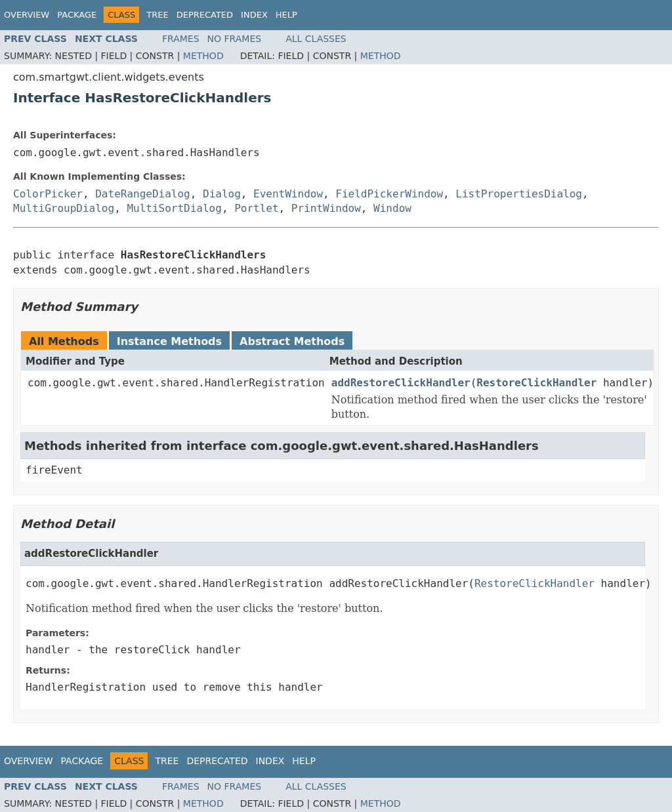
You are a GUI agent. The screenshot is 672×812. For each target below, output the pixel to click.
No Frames (235, 39)
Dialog (222, 194)
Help (286, 15)
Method (203, 56)
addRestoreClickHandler (401, 383)
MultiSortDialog (174, 208)
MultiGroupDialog (64, 208)
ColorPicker (48, 194)
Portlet (256, 208)
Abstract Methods (292, 341)
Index (254, 15)
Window (392, 208)
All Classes (316, 39)
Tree (157, 15)
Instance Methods (169, 341)
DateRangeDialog (143, 194)
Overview (27, 15)
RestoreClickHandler (536, 383)
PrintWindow (326, 208)
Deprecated (205, 15)
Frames (181, 39)
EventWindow (288, 194)
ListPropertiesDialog (519, 194)
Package (77, 15)
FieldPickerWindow (389, 194)
